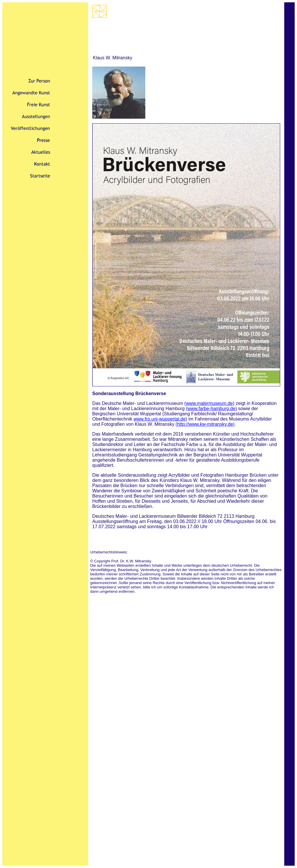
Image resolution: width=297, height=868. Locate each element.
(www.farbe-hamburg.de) (211, 409)
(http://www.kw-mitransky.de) (205, 424)
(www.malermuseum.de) (209, 403)
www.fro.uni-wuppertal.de (160, 419)
